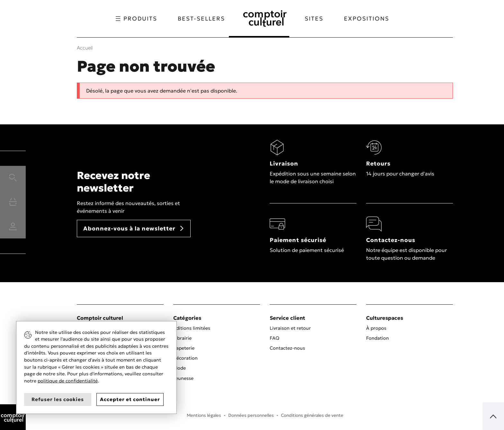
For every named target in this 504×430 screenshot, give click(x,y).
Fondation (378, 338)
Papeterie (184, 348)
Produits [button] (133, 19)
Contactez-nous (287, 348)
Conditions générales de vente (312, 415)
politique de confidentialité (68, 381)
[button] (13, 176)
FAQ (274, 338)
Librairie (182, 338)
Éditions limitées (192, 328)
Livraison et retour (290, 328)
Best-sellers (198, 19)
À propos (376, 328)
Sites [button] (318, 19)
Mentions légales (204, 415)
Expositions (370, 19)
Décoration (185, 358)
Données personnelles (251, 415)
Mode (180, 368)
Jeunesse (183, 378)
